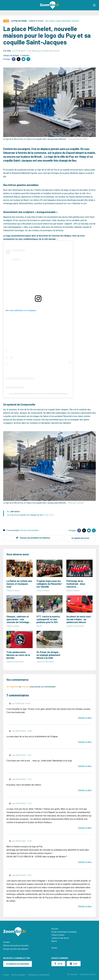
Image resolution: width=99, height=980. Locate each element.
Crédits (6, 975)
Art (47, 21)
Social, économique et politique (64, 932)
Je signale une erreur (80, 538)
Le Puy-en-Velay (19, 21)
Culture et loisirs (36, 21)
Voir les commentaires (30, 530)
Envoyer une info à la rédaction (16, 949)
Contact (6, 942)
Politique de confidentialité (39, 975)
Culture (52, 21)
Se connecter (12, 686)
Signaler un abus (85, 717)
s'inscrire (26, 686)
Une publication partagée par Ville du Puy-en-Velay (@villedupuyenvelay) (38, 394)
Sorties (54, 948)
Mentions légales (18, 975)
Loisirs (58, 21)
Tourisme (75, 21)
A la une (55, 928)
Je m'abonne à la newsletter (18, 964)
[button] (94, 5)
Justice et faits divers (60, 938)
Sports (54, 941)
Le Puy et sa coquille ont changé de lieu (30, 515)
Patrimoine (66, 21)
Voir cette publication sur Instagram (21, 310)
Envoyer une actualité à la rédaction (35, 538)
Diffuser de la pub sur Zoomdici (16, 945)
